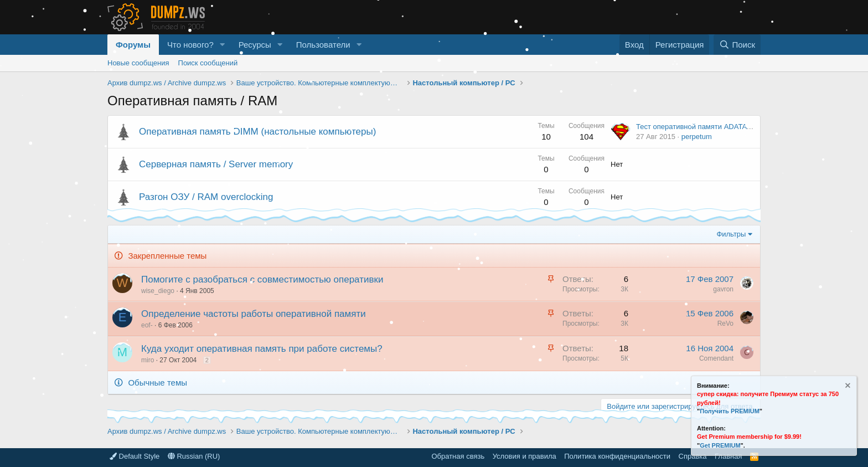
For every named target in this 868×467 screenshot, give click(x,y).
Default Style (135, 456)
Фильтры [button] (731, 234)
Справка (693, 456)
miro (148, 360)
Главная (728, 456)
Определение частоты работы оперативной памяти (254, 314)
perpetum (697, 137)
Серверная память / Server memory (216, 164)
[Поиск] (737, 45)
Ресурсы (255, 45)
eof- (147, 325)
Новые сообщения (138, 63)
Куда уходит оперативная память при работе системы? (262, 349)
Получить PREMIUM (730, 411)
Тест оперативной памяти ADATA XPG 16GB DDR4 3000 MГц (738, 127)
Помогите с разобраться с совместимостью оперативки (262, 279)
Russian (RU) (194, 456)
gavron (723, 289)
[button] (223, 45)
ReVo (725, 324)
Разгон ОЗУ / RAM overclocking (206, 197)
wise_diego (158, 291)
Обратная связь (458, 456)
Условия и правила (525, 456)
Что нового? (190, 45)
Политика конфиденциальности (617, 456)
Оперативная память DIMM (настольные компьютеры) (257, 132)
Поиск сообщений (208, 63)
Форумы (133, 45)
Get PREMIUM (720, 445)
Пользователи (323, 45)
